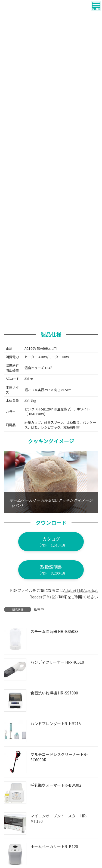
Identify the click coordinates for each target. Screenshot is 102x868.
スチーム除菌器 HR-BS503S (55, 631)
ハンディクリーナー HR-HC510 (57, 662)
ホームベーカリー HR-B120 (54, 847)
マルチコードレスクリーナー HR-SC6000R (59, 757)
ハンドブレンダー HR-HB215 (56, 724)
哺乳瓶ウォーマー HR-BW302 (56, 785)
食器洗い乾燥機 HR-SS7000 (54, 693)
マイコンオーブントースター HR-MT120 (59, 818)
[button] (51, 542)
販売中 (39, 609)
